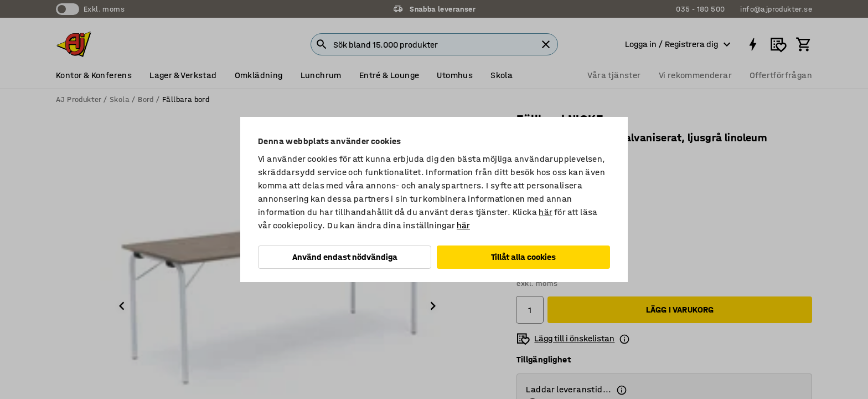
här (545, 212)
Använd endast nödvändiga (345, 257)
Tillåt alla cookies (523, 257)
